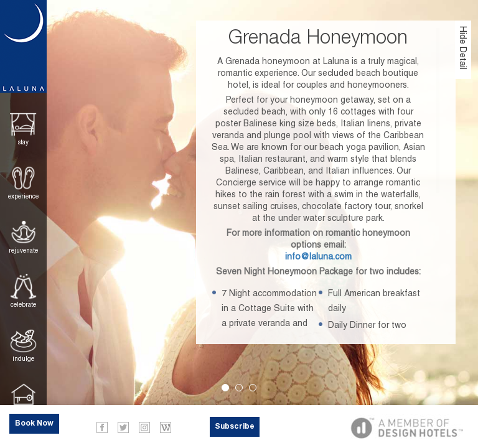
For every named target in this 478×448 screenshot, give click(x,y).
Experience (23, 196)
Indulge (23, 359)
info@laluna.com (318, 256)
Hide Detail (463, 48)
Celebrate (23, 305)
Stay (23, 142)
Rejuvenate (23, 250)
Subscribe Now (235, 430)
